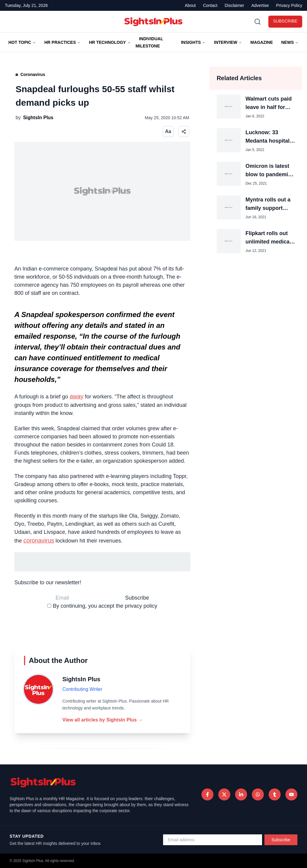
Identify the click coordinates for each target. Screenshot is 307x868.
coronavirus (39, 540)
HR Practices (63, 42)
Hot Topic (22, 42)
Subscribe (281, 840)
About (190, 5)
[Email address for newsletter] (213, 840)
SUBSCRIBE (285, 21)
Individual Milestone (149, 42)
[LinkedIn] (241, 794)
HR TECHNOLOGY (110, 42)
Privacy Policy (289, 5)
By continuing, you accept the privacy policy (102, 606)
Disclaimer (234, 5)
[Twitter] (224, 794)
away (76, 396)
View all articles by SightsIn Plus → (103, 720)
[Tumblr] (275, 794)
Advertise (260, 5)
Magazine (262, 42)
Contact (210, 5)
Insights (193, 42)
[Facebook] (207, 794)
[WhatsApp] (258, 794)
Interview (228, 42)
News (290, 42)
